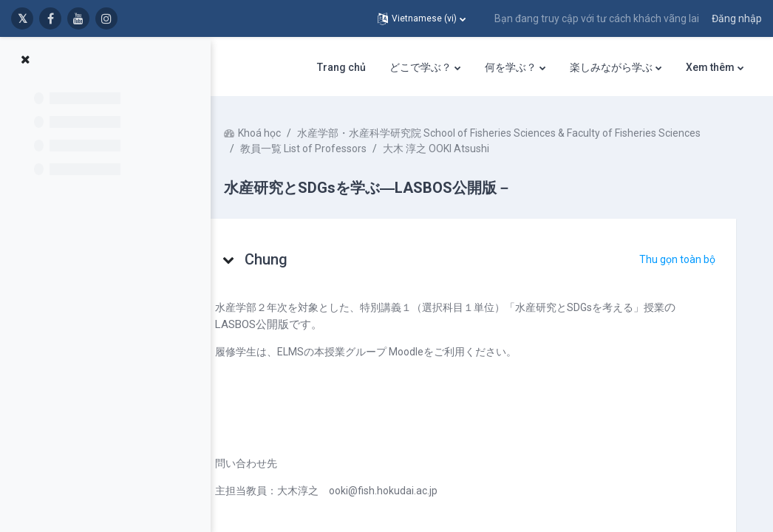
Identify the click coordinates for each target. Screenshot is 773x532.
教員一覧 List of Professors (331, 164)
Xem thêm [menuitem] (710, 67)
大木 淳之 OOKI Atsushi (464, 164)
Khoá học (287, 133)
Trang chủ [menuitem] (341, 67)
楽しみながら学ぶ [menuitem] (611, 67)
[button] (422, 18)
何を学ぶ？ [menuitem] (511, 67)
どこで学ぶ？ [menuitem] (420, 67)
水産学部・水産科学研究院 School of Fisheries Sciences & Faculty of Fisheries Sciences (470, 149)
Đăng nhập (737, 18)
